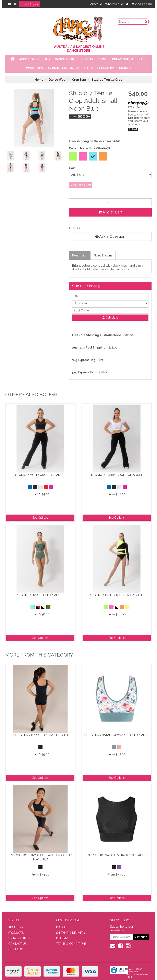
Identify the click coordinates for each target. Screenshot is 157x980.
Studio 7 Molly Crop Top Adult (40, 475)
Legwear (86, 59)
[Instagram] (15, 4)
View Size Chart (81, 185)
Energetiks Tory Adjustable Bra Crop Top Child (40, 857)
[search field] (130, 22)
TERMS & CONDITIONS (71, 944)
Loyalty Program (30, 4)
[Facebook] (10, 4)
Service (95, 4)
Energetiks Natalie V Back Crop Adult (117, 855)
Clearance (106, 68)
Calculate (110, 318)
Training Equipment (64, 68)
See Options (40, 518)
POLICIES (62, 927)
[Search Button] (146, 22)
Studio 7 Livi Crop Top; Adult (40, 595)
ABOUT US (15, 927)
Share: (80, 117)
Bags (142, 59)
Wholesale (114, 4)
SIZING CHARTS (19, 938)
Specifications (103, 255)
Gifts (88, 68)
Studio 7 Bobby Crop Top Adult (117, 475)
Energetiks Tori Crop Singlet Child (40, 735)
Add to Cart (110, 212)
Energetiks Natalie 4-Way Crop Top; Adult (117, 735)
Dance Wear (65, 59)
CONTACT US (17, 944)
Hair (47, 59)
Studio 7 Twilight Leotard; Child (117, 595)
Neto (131, 977)
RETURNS (63, 938)
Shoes (103, 59)
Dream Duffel (123, 59)
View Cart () (142, 4)
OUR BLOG (16, 949)
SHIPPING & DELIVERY (71, 933)
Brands (125, 68)
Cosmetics (34, 68)
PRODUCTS (16, 933)
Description (80, 255)
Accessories (29, 59)
